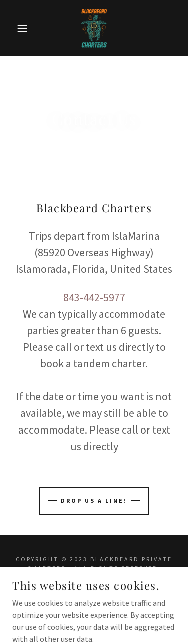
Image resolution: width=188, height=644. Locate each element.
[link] (94, 28)
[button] (15, 28)
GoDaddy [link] (119, 589)
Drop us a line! (94, 500)
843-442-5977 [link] (94, 297)
